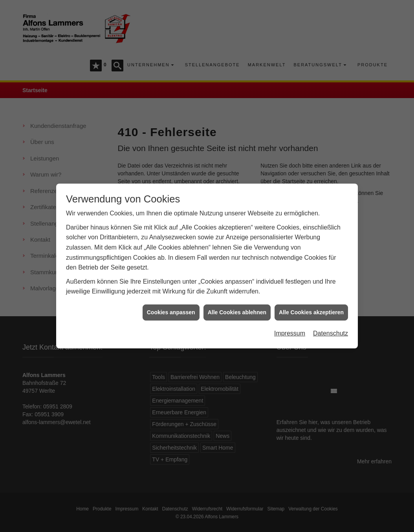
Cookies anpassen (171, 300)
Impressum (290, 321)
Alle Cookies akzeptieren (311, 300)
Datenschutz (331, 321)
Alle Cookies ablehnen (237, 300)
